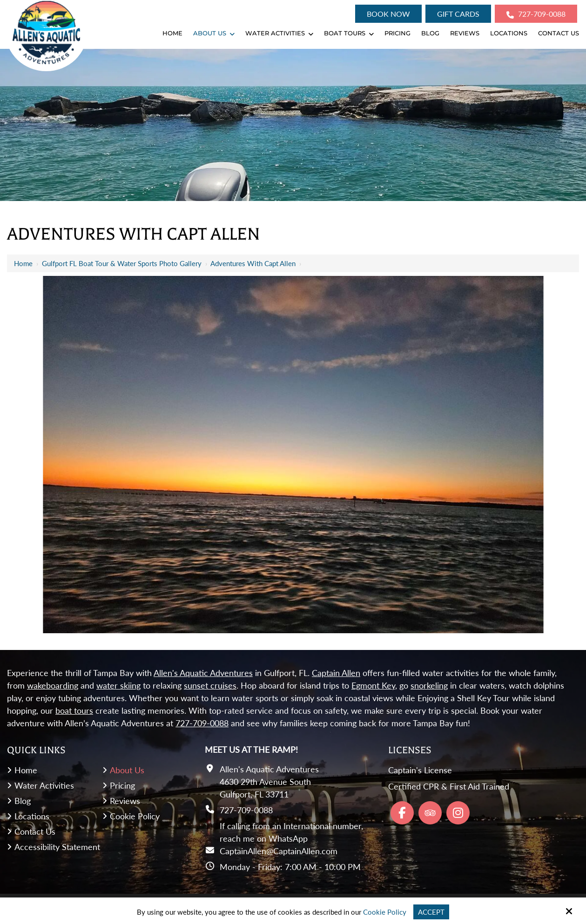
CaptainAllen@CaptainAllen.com (279, 851)
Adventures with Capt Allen (253, 263)
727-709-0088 (536, 14)
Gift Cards (458, 14)
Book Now (388, 14)
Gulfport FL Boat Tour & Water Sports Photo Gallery (122, 263)
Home (23, 263)
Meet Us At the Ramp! (251, 750)
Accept (431, 912)
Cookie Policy (385, 912)
